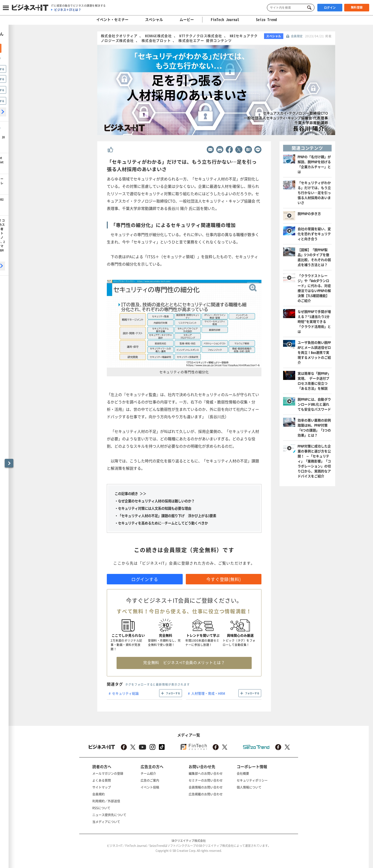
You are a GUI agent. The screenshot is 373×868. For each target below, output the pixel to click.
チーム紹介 (148, 773)
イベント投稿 (150, 787)
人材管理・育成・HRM (208, 693)
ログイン (330, 8)
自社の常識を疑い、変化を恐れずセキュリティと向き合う (314, 234)
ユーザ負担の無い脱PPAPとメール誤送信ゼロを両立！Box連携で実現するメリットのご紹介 (314, 352)
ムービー (187, 19)
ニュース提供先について (109, 815)
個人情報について (249, 787)
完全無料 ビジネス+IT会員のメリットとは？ (184, 662)
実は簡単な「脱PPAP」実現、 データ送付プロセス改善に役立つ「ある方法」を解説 (314, 381)
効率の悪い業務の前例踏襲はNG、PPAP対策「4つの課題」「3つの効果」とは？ (314, 428)
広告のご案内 (150, 780)
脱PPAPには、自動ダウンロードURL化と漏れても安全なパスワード (314, 404)
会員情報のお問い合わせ (206, 787)
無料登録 (357, 7)
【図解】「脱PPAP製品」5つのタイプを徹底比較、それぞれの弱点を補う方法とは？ (314, 257)
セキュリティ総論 (125, 693)
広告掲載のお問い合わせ (206, 794)
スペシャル (154, 19)
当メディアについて (106, 822)
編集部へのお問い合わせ (206, 773)
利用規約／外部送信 (106, 801)
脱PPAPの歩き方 (309, 213)
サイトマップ (102, 787)
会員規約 (98, 794)
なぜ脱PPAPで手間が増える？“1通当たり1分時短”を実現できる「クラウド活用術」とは (314, 321)
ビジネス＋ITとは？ (68, 10)
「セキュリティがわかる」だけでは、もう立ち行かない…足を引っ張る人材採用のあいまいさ (314, 193)
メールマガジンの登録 (108, 773)
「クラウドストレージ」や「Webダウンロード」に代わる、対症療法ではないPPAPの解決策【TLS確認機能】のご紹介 (314, 288)
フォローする (173, 693)
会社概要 (243, 773)
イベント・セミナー (112, 19)
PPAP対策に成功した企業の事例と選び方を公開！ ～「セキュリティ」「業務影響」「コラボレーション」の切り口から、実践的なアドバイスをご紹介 (314, 461)
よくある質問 (102, 780)
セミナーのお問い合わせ (206, 780)
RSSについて (101, 808)
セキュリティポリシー (252, 780)
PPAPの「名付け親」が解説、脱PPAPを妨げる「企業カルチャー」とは (314, 164)
